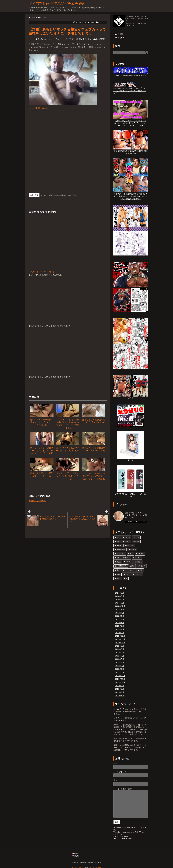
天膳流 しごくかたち (37, 501)
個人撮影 (83, 39)
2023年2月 (120, 629)
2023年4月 (120, 623)
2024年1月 (120, 603)
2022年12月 (120, 636)
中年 (76, 39)
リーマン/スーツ (129, 570)
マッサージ (138, 574)
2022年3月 (120, 666)
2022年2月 (120, 669)
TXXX (118, 574)
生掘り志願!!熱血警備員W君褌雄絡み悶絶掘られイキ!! (131, 151)
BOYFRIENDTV (121, 566)
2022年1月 (120, 672)
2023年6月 (120, 616)
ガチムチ (57, 39)
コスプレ (128, 562)
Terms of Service (120, 838)
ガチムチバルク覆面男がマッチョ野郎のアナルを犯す (94, 451)
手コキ (137, 541)
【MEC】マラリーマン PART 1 (68, 245)
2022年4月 (120, 662)
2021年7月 (120, 692)
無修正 (119, 562)
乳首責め (133, 550)
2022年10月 (120, 643)
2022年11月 (120, 639)
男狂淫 (131, 397)
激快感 (131, 459)
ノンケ (127, 574)
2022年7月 (120, 653)
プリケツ (140, 554)
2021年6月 (120, 696)
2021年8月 (120, 689)
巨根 (141, 570)
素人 (89, 39)
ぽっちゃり (130, 545)
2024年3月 (120, 596)
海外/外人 (142, 566)
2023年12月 (120, 606)
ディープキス (121, 554)
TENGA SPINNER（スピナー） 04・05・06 (131, 494)
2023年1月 (120, 633)
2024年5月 (120, 593)
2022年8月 (120, 649)
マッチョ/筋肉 (68, 39)
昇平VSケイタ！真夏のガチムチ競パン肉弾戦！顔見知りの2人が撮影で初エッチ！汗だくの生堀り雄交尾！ (131, 195)
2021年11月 (120, 679)
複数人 (119, 578)
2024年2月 (120, 600)
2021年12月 (120, 676)
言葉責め (139, 562)
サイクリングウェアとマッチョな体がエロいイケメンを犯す (68, 476)
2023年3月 (120, 626)
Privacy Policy (119, 836)
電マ (118, 570)
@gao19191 (100, 39)
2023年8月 (120, 613)
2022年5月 (120, 659)
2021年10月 (120, 682)
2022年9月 (120, 646)
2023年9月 (120, 609)
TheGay (41, 39)
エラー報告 (34, 195)
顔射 (133, 566)
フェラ (137, 537)
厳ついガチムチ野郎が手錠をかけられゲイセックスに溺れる (42, 422)
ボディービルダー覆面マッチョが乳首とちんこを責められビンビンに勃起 (42, 451)
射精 (118, 537)
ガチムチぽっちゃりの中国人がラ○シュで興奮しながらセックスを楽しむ (94, 476)
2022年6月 (120, 656)
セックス (127, 537)
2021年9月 (120, 686)
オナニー (102, 22)
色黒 (118, 558)
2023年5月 (120, 619)
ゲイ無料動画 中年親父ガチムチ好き (57, 3)
